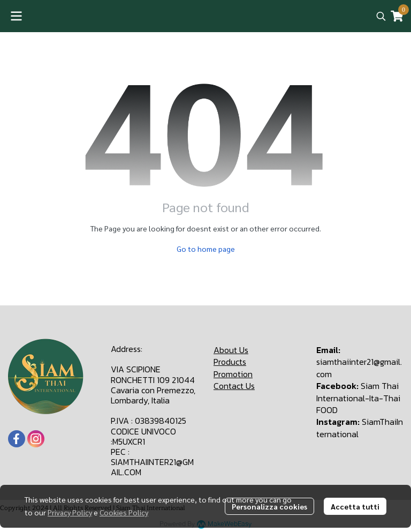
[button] (381, 16)
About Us (231, 350)
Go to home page (206, 249)
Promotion (233, 374)
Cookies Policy (124, 512)
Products (230, 362)
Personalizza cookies (269, 506)
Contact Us (234, 386)
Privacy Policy (70, 512)
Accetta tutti (355, 506)
